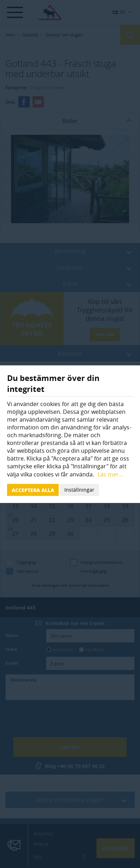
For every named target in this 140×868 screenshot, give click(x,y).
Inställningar (79, 490)
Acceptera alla (33, 490)
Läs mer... (110, 474)
